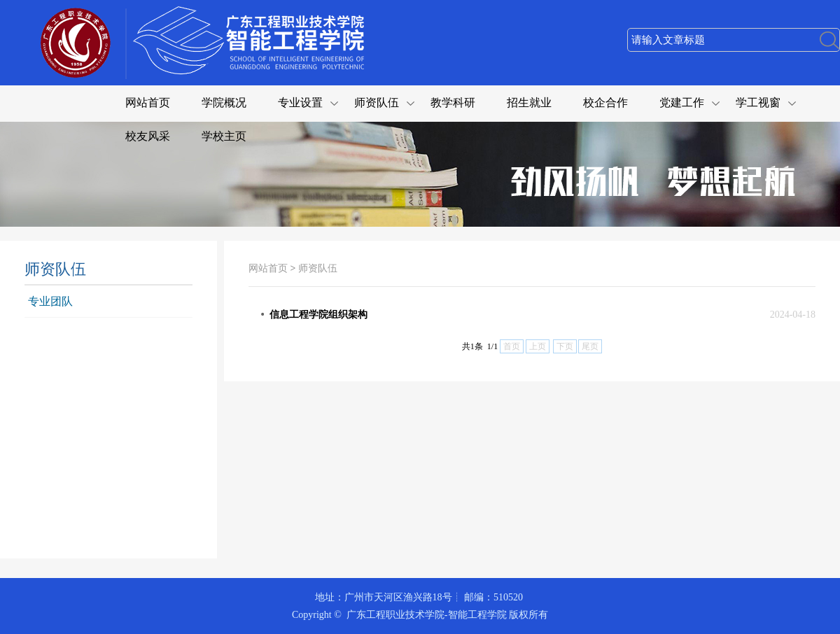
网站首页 (148, 103)
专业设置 (300, 103)
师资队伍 (377, 103)
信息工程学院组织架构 (318, 315)
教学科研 (453, 103)
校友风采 (148, 136)
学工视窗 (758, 103)
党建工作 (682, 103)
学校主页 (224, 136)
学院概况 (224, 103)
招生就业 (529, 103)
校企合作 (605, 103)
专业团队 (50, 301)
